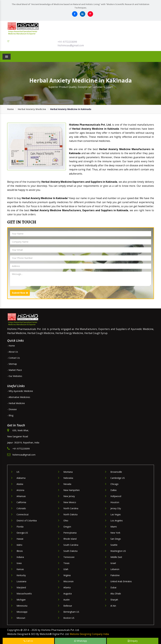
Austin (67, 600)
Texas (66, 563)
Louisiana (21, 581)
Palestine (115, 575)
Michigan (21, 600)
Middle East (116, 557)
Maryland (21, 587)
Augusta (68, 594)
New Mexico (70, 502)
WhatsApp (81, 641)
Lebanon (115, 569)
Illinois (20, 551)
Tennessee (69, 557)
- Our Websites (15, 376)
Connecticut (23, 514)
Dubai (113, 587)
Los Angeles (117, 521)
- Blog (10, 415)
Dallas (114, 490)
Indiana (20, 557)
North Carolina (71, 508)
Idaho (19, 545)
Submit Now (20, 293)
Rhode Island (70, 539)
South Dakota (70, 551)
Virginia (67, 575)
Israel (113, 563)
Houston (115, 502)
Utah (66, 569)
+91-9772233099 (67, 42)
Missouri (21, 618)
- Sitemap (12, 364)
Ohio (66, 521)
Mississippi (22, 612)
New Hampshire (72, 490)
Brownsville (116, 472)
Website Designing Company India (89, 634)
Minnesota (22, 606)
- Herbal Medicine (16, 403)
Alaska (20, 484)
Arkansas (21, 496)
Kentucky (21, 575)
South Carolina (71, 545)
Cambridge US (118, 478)
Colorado (21, 508)
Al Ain (113, 606)
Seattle (114, 545)
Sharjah (114, 600)
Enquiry (133, 641)
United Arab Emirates (121, 581)
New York (115, 533)
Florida (20, 527)
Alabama (21, 478)
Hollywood (116, 496)
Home (11, 109)
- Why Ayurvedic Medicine (20, 391)
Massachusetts (24, 594)
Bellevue (68, 606)
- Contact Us (14, 358)
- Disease (12, 409)
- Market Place (15, 370)
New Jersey (69, 496)
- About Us (13, 352)
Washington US (118, 551)
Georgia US (22, 533)
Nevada (67, 484)
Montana (68, 472)
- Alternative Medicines (19, 397)
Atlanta (67, 587)
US (18, 472)
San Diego (116, 539)
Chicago (114, 484)
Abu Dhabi (116, 594)
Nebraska (68, 478)
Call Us (28, 641)
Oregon (67, 527)
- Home (11, 346)
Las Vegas (116, 514)
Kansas (20, 569)
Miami (114, 527)
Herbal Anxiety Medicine (32, 109)
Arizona (20, 490)
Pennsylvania (70, 533)
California (21, 502)
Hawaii (20, 539)
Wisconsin (68, 581)
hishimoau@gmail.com (71, 45)
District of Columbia (27, 521)
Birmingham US (71, 612)
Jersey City (116, 508)
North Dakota (70, 514)
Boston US (69, 618)
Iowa (19, 563)
